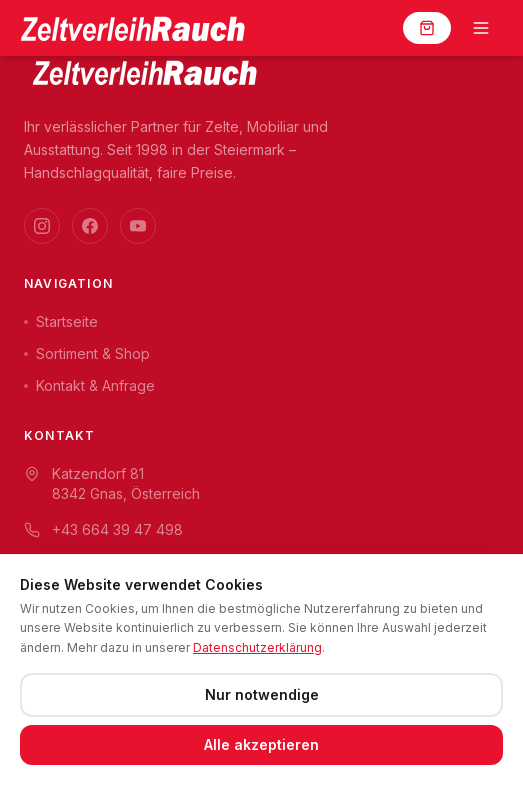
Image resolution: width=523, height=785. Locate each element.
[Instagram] (42, 226)
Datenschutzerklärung (257, 647)
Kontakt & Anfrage (89, 385)
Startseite (61, 321)
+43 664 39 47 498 (103, 529)
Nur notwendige (262, 694)
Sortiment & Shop (87, 353)
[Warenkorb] (427, 28)
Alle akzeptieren (261, 744)
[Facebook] (90, 226)
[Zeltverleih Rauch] (132, 28)
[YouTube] (138, 226)
